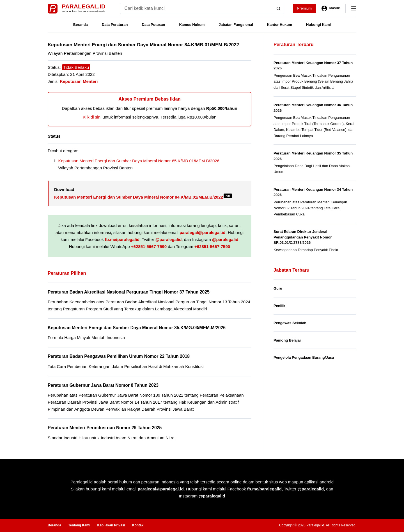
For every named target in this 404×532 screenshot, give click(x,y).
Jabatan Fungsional (236, 25)
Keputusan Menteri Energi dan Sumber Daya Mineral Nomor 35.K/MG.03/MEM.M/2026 (137, 328)
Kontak (138, 525)
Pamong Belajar (287, 340)
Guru (278, 288)
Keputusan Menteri (79, 81)
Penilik (279, 306)
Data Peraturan (115, 25)
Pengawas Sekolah (290, 323)
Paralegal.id (84, 6)
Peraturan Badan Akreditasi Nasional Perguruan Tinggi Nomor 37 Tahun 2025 (129, 292)
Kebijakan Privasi (111, 525)
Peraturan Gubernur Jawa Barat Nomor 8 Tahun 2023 (103, 385)
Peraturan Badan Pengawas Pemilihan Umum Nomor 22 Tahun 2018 (119, 356)
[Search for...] (197, 8)
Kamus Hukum (192, 25)
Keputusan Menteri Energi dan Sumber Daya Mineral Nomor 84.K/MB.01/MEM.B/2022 (143, 197)
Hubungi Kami (318, 25)
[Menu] (354, 8)
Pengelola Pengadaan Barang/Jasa (304, 357)
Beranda (81, 25)
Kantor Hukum (280, 25)
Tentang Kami (79, 525)
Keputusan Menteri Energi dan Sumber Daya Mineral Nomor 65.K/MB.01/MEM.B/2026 (139, 161)
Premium (304, 8)
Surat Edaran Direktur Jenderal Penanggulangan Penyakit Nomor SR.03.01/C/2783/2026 (303, 237)
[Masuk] (331, 8)
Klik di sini (92, 117)
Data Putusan (153, 25)
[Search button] (279, 8)
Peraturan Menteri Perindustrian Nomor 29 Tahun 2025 (105, 428)
